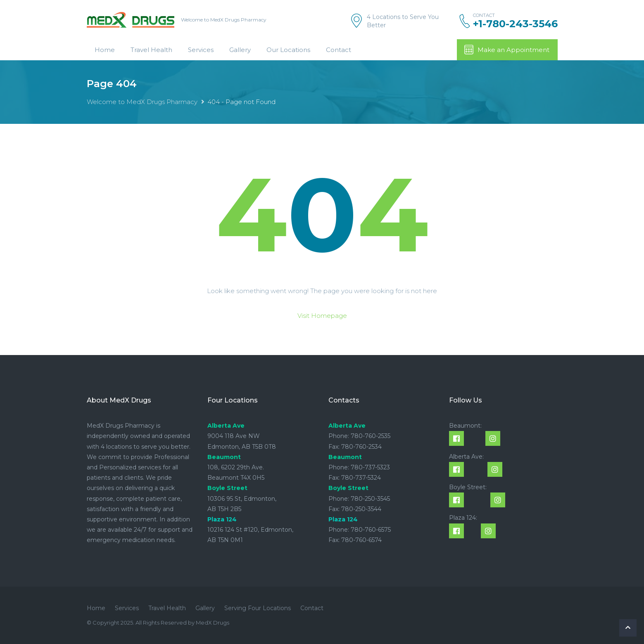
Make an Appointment (506, 50)
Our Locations (288, 50)
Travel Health (151, 50)
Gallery (240, 50)
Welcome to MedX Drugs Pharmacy (142, 102)
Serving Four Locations (258, 608)
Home (105, 50)
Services (201, 50)
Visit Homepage (322, 316)
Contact (339, 50)
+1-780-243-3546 (515, 24)
